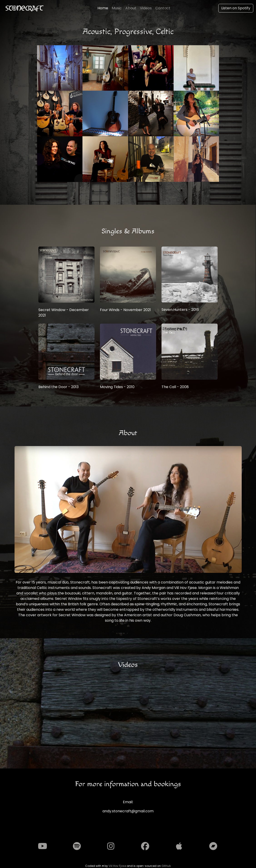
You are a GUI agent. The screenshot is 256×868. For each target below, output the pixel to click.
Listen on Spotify (236, 8)
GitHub (166, 866)
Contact (163, 8)
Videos (146, 8)
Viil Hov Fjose (117, 866)
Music (117, 8)
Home (103, 8)
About (131, 8)
